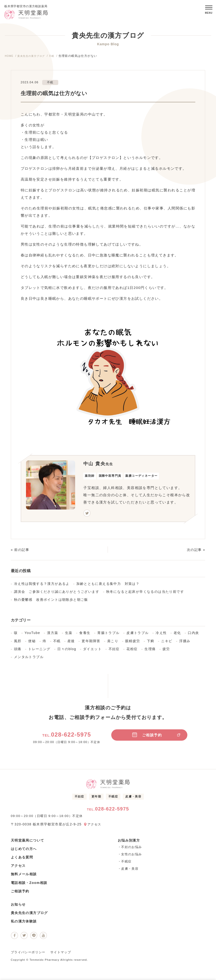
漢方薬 (52, 635)
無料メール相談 (24, 876)
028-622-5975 (67, 737)
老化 (177, 635)
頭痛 (18, 651)
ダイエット (92, 651)
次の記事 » (196, 552)
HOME (10, 58)
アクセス (95, 826)
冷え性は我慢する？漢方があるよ (42, 586)
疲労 (166, 651)
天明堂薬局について (28, 843)
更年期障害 (91, 643)
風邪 (18, 643)
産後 (71, 643)
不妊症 (114, 651)
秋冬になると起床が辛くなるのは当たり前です (145, 594)
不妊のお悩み (131, 849)
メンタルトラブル (29, 659)
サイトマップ (61, 954)
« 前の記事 (20, 552)
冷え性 (161, 635)
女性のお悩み (131, 856)
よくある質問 (22, 859)
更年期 (96, 799)
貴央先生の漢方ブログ (35, 58)
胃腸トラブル (108, 635)
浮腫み (185, 643)
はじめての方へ (24, 851)
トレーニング (39, 651)
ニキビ (167, 643)
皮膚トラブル (137, 635)
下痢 (151, 643)
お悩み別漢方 (129, 843)
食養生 (85, 635)
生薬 (69, 635)
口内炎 (193, 635)
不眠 (58, 58)
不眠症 (113, 799)
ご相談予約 (156, 737)
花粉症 (132, 651)
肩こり (113, 643)
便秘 (32, 643)
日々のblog (67, 651)
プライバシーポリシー (28, 954)
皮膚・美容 (133, 799)
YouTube (32, 635)
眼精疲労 (133, 643)
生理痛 (150, 651)
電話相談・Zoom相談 (29, 885)
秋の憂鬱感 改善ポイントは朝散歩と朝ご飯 (51, 602)
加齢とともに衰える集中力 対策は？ (108, 586)
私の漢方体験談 (24, 924)
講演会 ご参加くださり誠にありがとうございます (57, 594)
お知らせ (18, 907)
